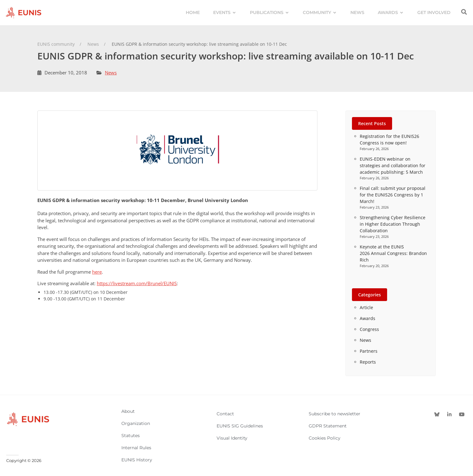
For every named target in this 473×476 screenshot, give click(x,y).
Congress (369, 329)
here (97, 272)
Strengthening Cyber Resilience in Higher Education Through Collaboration (393, 224)
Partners (369, 351)
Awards (368, 318)
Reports (368, 362)
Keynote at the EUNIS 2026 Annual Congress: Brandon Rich (393, 253)
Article (366, 307)
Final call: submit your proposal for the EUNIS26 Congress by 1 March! (393, 195)
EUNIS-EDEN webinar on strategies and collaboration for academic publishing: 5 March (393, 165)
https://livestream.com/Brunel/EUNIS (137, 283)
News (111, 73)
